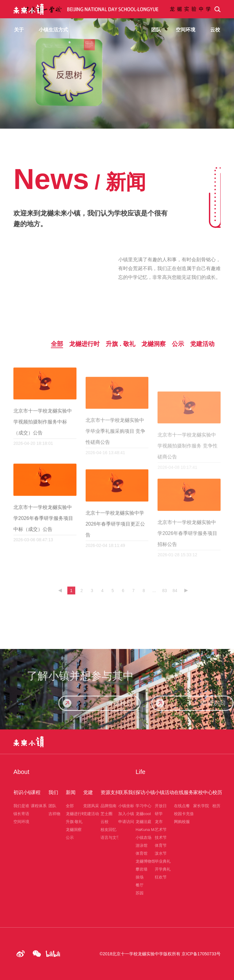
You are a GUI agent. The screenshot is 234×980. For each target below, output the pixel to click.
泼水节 (161, 853)
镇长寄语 (21, 814)
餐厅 (140, 885)
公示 (70, 837)
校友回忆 (108, 830)
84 (175, 597)
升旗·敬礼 (74, 822)
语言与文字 (110, 837)
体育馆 (142, 853)
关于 (19, 30)
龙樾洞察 (74, 830)
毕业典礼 (163, 861)
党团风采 (91, 806)
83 (165, 597)
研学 (159, 814)
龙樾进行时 (76, 814)
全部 (70, 806)
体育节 (161, 845)
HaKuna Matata (149, 830)
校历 (216, 806)
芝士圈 (106, 814)
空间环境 (21, 822)
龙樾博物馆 (145, 861)
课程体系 (39, 806)
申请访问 (126, 822)
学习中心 (144, 806)
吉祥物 (54, 814)
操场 (140, 877)
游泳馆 (142, 845)
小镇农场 (144, 837)
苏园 (140, 893)
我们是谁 (21, 806)
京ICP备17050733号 (201, 954)
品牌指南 (108, 806)
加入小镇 (126, 814)
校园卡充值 (184, 814)
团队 (52, 806)
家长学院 (201, 806)
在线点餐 (182, 806)
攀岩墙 (142, 869)
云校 (105, 822)
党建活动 (91, 814)
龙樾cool (143, 814)
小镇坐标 (126, 806)
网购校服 (182, 822)
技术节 (161, 837)
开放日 (161, 806)
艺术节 (161, 830)
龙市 (159, 822)
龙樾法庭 (144, 822)
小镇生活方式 (53, 30)
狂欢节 (161, 877)
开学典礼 (163, 869)
